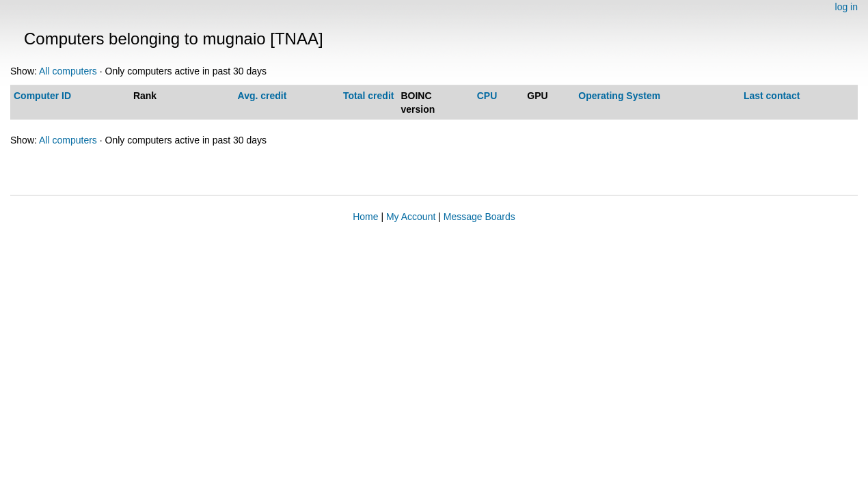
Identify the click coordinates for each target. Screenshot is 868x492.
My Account (411, 217)
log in (846, 7)
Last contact (772, 96)
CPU (487, 96)
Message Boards (479, 217)
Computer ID (42, 96)
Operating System (619, 96)
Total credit (368, 96)
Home (365, 217)
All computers (68, 71)
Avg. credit (262, 96)
